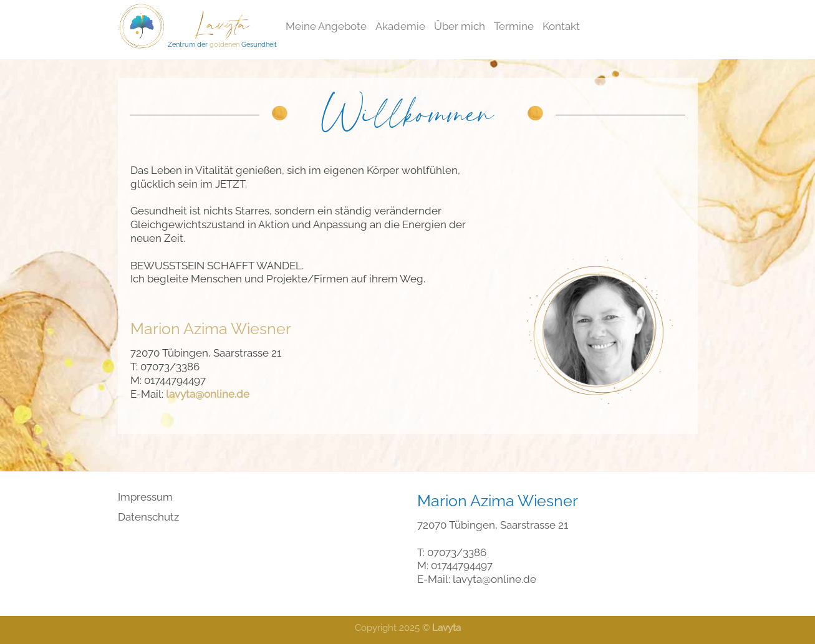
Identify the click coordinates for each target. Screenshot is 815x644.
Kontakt (561, 26)
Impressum (145, 497)
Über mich (460, 26)
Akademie (400, 26)
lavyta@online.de (494, 579)
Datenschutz (148, 517)
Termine (514, 26)
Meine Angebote (326, 26)
